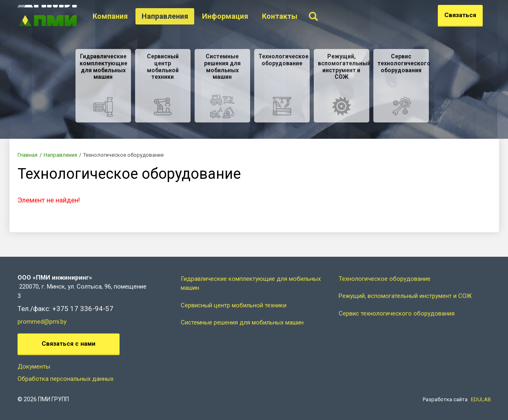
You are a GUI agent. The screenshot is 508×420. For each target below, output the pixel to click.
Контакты (290, 16)
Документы (34, 367)
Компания (121, 16)
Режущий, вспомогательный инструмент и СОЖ (405, 296)
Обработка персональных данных (65, 379)
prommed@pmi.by (42, 322)
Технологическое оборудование (385, 279)
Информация (236, 16)
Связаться (460, 15)
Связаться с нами (69, 344)
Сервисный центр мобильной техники (234, 305)
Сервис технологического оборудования (397, 313)
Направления (175, 16)
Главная (28, 155)
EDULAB (481, 399)
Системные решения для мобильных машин (242, 322)
